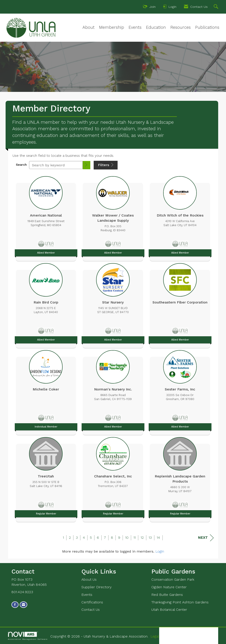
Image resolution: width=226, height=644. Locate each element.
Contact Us (91, 610)
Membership (112, 27)
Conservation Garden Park (173, 579)
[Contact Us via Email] (23, 605)
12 (142, 538)
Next (206, 538)
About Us (89, 579)
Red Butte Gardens (167, 595)
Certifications (92, 602)
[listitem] (46, 217)
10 (127, 538)
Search (21, 165)
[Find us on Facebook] (15, 605)
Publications (207, 27)
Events (135, 27)
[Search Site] (216, 7)
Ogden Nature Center (169, 587)
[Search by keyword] (56, 165)
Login (160, 551)
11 (135, 538)
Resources (181, 27)
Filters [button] (106, 165)
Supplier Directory (96, 587)
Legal (155, 636)
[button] (87, 165)
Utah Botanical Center (169, 610)
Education (156, 27)
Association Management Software (28, 636)
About (89, 27)
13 (150, 538)
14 (158, 538)
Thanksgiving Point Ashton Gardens (180, 602)
